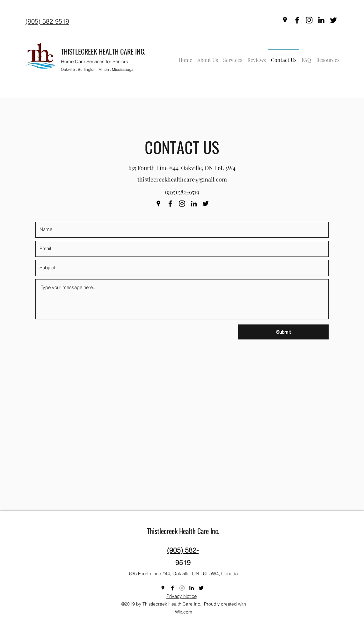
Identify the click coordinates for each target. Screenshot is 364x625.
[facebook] (297, 20)
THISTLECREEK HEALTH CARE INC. (103, 51)
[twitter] (333, 20)
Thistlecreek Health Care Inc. (183, 531)
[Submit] (283, 332)
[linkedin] (321, 20)
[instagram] (309, 20)
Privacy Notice (182, 596)
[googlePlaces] (285, 20)
